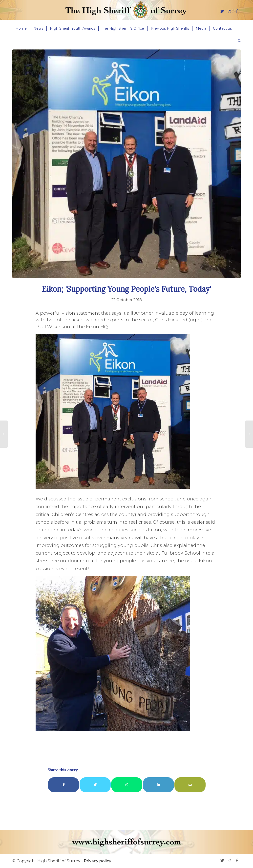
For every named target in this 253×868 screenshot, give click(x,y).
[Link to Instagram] (230, 11)
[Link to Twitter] (222, 11)
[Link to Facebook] (237, 11)
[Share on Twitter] (95, 785)
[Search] (238, 41)
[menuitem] (21, 28)
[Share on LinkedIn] (158, 785)
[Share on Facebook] (63, 785)
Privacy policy (97, 861)
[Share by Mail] (190, 785)
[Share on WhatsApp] (127, 785)
